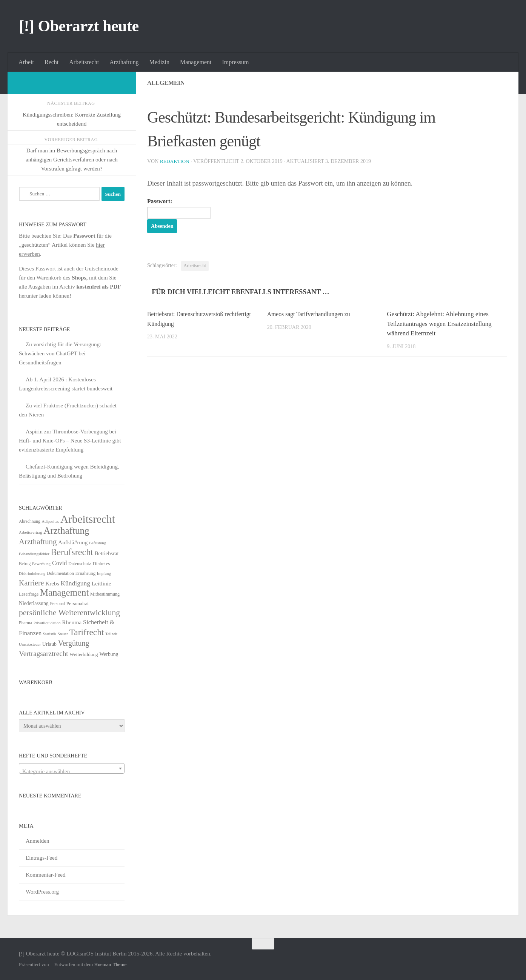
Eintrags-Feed (42, 858)
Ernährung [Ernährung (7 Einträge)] (85, 573)
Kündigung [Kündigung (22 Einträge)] (75, 583)
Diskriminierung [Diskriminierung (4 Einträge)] (32, 574)
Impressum (235, 62)
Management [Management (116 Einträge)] (64, 592)
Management (196, 62)
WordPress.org (42, 892)
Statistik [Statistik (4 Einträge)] (50, 634)
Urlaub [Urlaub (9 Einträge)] (49, 644)
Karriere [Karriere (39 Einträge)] (31, 583)
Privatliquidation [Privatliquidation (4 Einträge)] (47, 623)
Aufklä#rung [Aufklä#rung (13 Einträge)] (73, 542)
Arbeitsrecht (84, 62)
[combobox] (72, 768)
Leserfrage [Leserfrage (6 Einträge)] (29, 594)
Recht (52, 62)
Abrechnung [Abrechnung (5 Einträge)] (30, 521)
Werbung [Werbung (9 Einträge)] (109, 654)
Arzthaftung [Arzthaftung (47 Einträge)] (38, 541)
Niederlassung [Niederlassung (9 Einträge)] (34, 603)
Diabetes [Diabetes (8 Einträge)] (101, 563)
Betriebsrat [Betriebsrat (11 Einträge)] (107, 553)
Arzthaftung (124, 62)
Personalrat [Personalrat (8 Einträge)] (78, 603)
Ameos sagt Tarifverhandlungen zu (312, 315)
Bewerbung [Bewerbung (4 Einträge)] (41, 564)
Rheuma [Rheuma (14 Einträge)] (72, 622)
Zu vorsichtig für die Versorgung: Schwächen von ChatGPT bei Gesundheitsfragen (60, 353)
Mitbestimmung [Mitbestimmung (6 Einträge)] (105, 594)
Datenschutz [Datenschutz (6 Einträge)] (80, 564)
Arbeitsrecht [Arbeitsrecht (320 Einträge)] (88, 519)
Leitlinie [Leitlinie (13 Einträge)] (102, 583)
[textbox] (72, 772)
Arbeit (26, 62)
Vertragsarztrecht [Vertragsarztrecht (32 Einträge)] (44, 654)
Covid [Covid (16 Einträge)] (59, 563)
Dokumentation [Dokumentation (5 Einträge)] (60, 573)
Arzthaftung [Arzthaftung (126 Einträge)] (66, 531)
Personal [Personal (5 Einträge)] (57, 604)
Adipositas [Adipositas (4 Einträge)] (51, 521)
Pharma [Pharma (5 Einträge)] (25, 623)
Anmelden (37, 841)
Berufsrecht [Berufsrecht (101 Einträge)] (72, 552)
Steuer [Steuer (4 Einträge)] (63, 634)
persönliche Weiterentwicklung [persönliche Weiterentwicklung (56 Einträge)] (69, 613)
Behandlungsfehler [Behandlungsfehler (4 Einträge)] (34, 554)
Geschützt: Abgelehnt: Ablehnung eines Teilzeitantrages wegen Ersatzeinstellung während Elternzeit (439, 324)
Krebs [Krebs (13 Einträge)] (52, 583)
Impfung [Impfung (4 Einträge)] (104, 574)
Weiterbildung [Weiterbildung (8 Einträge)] (84, 654)
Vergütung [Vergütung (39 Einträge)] (74, 643)
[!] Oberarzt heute (79, 26)
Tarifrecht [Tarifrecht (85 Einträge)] (87, 632)
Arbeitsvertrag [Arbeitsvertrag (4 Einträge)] (31, 532)
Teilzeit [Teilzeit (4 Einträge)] (111, 634)
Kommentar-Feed (46, 875)
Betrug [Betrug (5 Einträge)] (25, 564)
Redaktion (175, 161)
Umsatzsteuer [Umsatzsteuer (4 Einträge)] (30, 644)
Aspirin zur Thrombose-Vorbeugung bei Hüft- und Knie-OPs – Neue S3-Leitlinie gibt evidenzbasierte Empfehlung (70, 441)
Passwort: (183, 209)
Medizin (159, 62)
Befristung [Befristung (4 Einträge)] (98, 543)
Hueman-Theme (111, 964)
